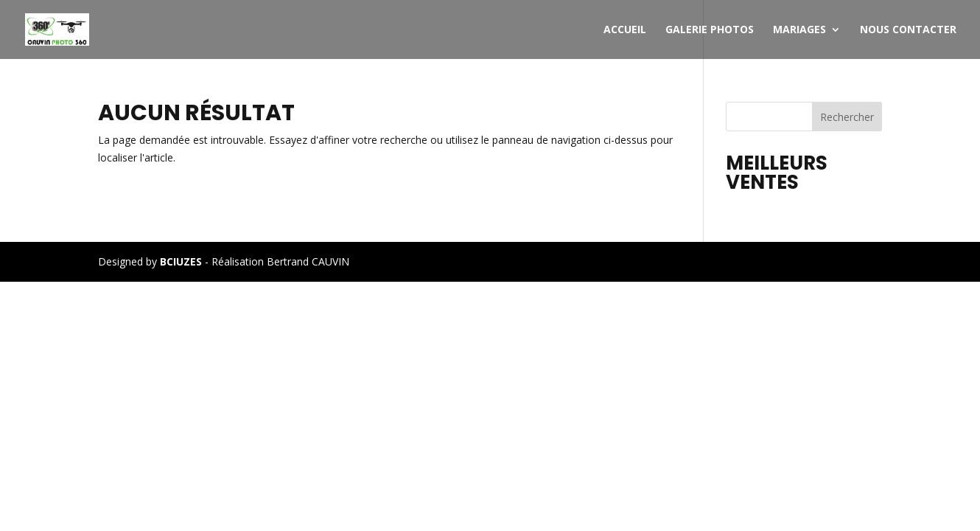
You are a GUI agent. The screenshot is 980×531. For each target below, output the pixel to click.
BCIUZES (181, 261)
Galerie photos (710, 30)
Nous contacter (908, 30)
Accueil (625, 30)
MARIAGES (799, 30)
